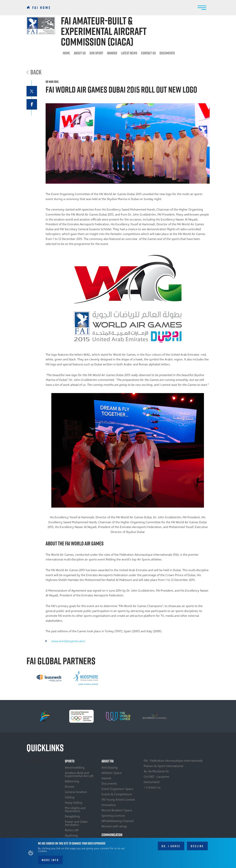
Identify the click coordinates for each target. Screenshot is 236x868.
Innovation (109, 805)
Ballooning (72, 781)
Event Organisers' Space (117, 789)
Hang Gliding (74, 803)
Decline (197, 847)
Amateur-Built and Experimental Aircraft (79, 774)
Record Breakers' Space (117, 810)
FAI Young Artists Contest (118, 800)
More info (50, 861)
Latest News (129, 53)
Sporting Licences (113, 816)
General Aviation (76, 792)
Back (36, 72)
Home (66, 53)
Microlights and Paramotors (75, 810)
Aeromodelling (75, 768)
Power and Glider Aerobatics (76, 823)
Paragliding (72, 816)
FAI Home (42, 8)
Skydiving (71, 836)
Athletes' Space (112, 773)
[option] (49, 678)
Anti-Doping (110, 768)
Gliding (70, 797)
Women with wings (114, 826)
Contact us (148, 53)
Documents (167, 53)
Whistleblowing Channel (118, 821)
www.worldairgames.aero (68, 641)
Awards (112, 53)
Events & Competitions (117, 794)
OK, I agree (171, 847)
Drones (70, 787)
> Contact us (152, 787)
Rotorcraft (72, 830)
